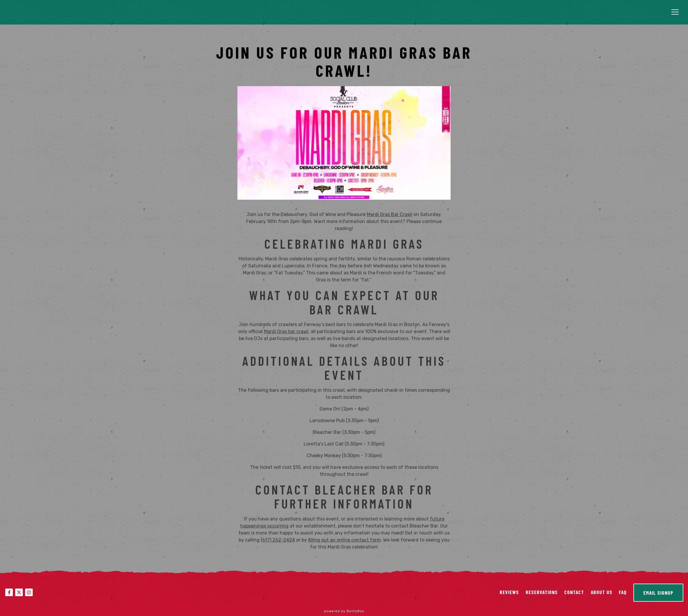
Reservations (542, 592)
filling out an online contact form (344, 541)
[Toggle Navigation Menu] (675, 12)
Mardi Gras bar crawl (286, 333)
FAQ (623, 592)
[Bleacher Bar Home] (54, 13)
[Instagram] (29, 592)
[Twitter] (19, 592)
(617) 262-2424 (278, 541)
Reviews (509, 592)
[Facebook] (9, 592)
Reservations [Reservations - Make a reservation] (636, 13)
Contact (574, 592)
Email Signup (658, 593)
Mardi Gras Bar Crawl (390, 216)
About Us (602, 592)
